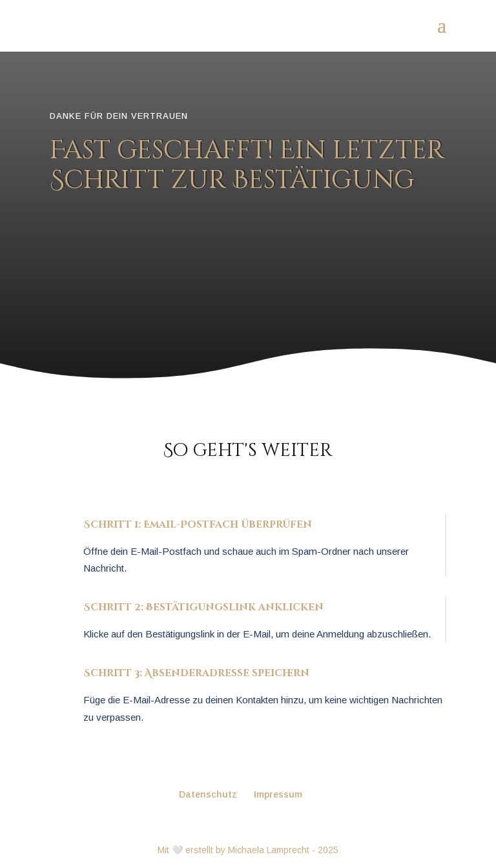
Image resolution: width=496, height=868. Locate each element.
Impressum (278, 794)
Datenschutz (208, 794)
